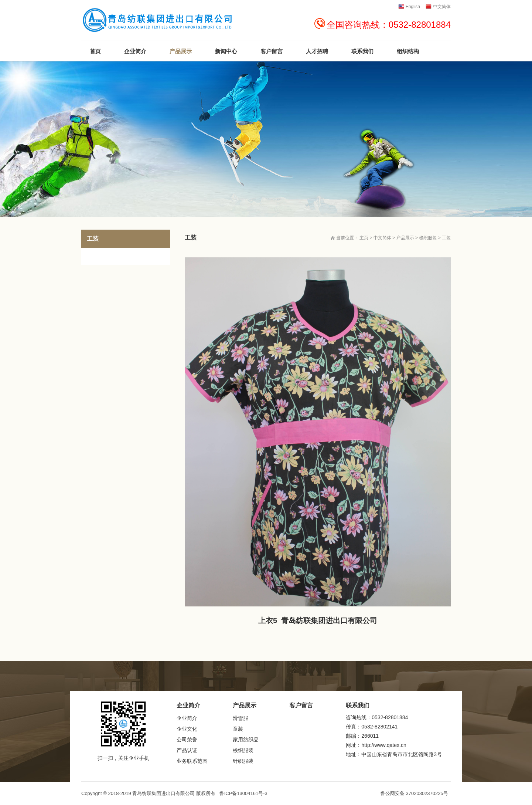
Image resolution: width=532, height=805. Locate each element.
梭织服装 (428, 238)
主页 (364, 238)
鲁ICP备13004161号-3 (243, 793)
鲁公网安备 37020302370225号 (414, 793)
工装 (446, 238)
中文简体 (382, 238)
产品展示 (405, 238)
